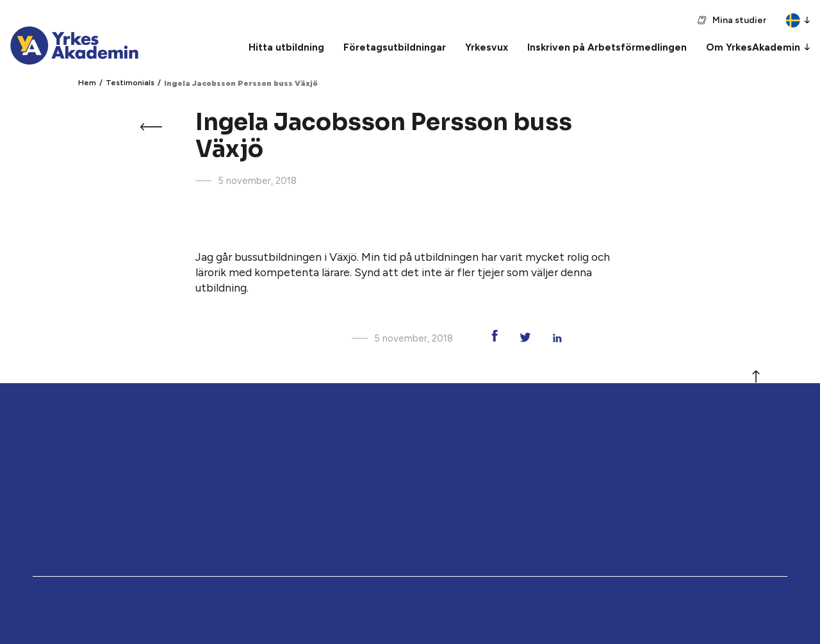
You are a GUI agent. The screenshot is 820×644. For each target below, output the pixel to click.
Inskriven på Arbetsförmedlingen (607, 47)
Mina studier (739, 20)
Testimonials (130, 83)
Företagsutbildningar (395, 47)
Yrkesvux (487, 47)
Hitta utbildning (286, 47)
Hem (87, 83)
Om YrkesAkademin (753, 47)
